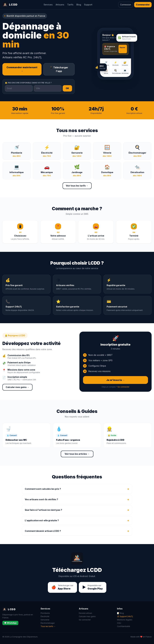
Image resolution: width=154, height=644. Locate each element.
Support (88, 5)
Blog (79, 5)
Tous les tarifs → (48, 626)
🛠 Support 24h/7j (125, 616)
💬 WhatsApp (10, 623)
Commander (143, 5)
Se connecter (123, 387)
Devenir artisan (85, 613)
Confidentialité (124, 626)
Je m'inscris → (116, 380)
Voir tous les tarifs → (77, 186)
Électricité (45, 616)
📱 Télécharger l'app (59, 69)
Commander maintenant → (22, 69)
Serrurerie (45, 620)
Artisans (60, 5)
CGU (119, 623)
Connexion (126, 5)
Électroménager (48, 623)
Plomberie (45, 613)
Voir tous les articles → (77, 454)
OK (67, 88)
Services (48, 5)
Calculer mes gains (87, 616)
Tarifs (70, 5)
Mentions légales (125, 620)
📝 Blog (120, 613)
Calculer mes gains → (17, 387)
